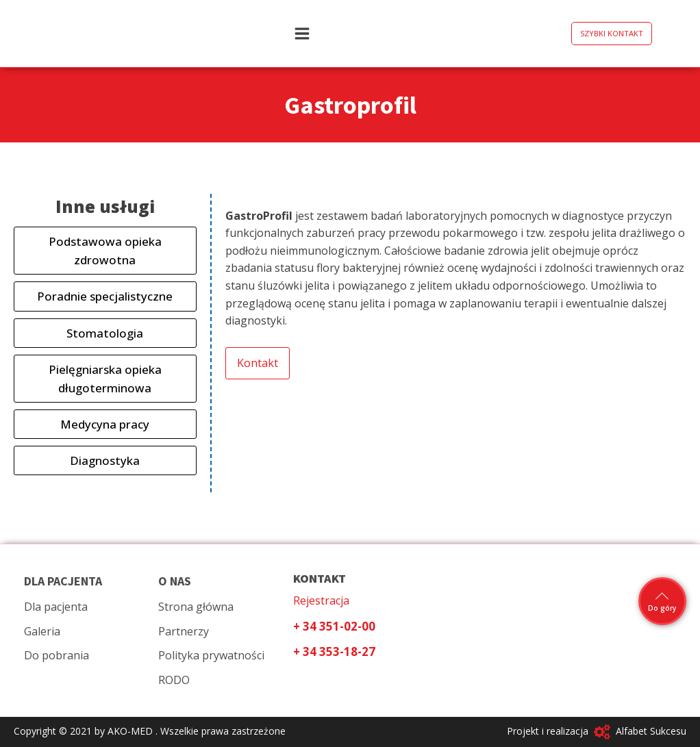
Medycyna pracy (105, 424)
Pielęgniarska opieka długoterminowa (105, 379)
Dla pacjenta (56, 607)
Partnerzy (184, 631)
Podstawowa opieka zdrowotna (105, 251)
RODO (174, 680)
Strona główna (196, 607)
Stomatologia (105, 333)
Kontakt (258, 363)
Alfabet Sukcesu (651, 731)
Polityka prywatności (211, 655)
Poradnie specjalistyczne (105, 296)
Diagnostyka (105, 460)
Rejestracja (321, 600)
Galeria (42, 631)
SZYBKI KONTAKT (612, 33)
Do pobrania (57, 655)
